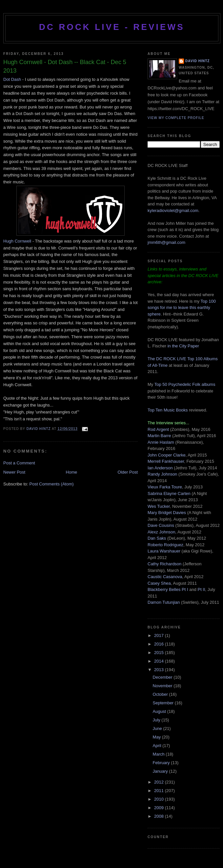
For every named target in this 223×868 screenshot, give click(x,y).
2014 (160, 661)
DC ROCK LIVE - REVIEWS (112, 27)
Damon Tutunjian (164, 602)
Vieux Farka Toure (165, 487)
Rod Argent (158, 429)
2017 (160, 635)
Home (72, 472)
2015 (160, 653)
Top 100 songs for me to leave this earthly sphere (182, 308)
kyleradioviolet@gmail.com (173, 211)
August (160, 711)
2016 (160, 644)
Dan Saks (157, 538)
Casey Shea (159, 583)
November (163, 686)
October (161, 694)
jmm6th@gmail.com (166, 242)
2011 (160, 791)
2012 (160, 782)
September (164, 703)
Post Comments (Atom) (52, 484)
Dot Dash (12, 79)
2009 (160, 808)
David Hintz (39, 429)
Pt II (201, 589)
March (159, 754)
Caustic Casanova (165, 577)
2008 (160, 816)
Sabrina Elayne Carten (169, 493)
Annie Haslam (162, 442)
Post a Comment (19, 463)
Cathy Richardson (164, 564)
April (158, 746)
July (157, 720)
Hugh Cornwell (17, 241)
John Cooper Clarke (167, 455)
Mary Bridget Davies (167, 513)
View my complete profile (176, 118)
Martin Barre (159, 436)
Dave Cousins (161, 525)
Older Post (128, 472)
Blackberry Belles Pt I (168, 589)
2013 (160, 670)
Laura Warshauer (164, 551)
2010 (160, 799)
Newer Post (14, 472)
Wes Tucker (159, 506)
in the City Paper (183, 346)
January (161, 771)
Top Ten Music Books (168, 410)
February (162, 763)
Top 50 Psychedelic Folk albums (185, 384)
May (157, 737)
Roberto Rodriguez (165, 545)
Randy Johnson (162, 474)
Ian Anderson (160, 468)
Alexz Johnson (162, 532)
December (163, 677)
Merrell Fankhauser (166, 461)
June (158, 728)
